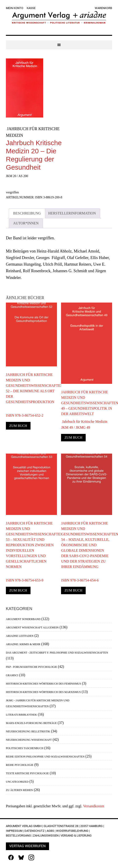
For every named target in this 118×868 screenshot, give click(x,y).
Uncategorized (17, 782)
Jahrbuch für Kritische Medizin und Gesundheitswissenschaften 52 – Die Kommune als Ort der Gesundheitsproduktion (31, 388)
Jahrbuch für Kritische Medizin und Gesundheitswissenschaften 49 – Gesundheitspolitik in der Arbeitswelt (87, 403)
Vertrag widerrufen (27, 846)
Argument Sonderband (23, 619)
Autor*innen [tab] (26, 223)
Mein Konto (15, 8)
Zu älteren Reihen (19, 790)
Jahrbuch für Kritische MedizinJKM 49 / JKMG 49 (84, 424)
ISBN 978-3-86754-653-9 (25, 577)
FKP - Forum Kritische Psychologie (31, 667)
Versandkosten (94, 806)
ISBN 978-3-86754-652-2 (25, 412)
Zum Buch (18, 426)
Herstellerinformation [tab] (72, 213)
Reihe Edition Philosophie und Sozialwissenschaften (45, 757)
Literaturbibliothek (21, 715)
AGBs (50, 831)
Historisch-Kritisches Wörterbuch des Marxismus (43, 692)
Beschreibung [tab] (27, 213)
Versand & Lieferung (76, 836)
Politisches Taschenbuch (25, 748)
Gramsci (12, 675)
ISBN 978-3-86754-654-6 (80, 577)
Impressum (14, 831)
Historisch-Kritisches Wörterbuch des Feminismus (44, 684)
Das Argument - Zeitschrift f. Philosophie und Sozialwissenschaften (57, 653)
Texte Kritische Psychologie (27, 773)
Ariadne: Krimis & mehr (23, 644)
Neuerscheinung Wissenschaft (29, 740)
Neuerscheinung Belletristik (28, 731)
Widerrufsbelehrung (72, 831)
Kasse (31, 8)
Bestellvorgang (18, 836)
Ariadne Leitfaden (20, 636)
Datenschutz (34, 831)
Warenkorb (103, 8)
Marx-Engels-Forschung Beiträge (31, 723)
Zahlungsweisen (46, 836)
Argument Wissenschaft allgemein (32, 628)
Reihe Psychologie (20, 765)
